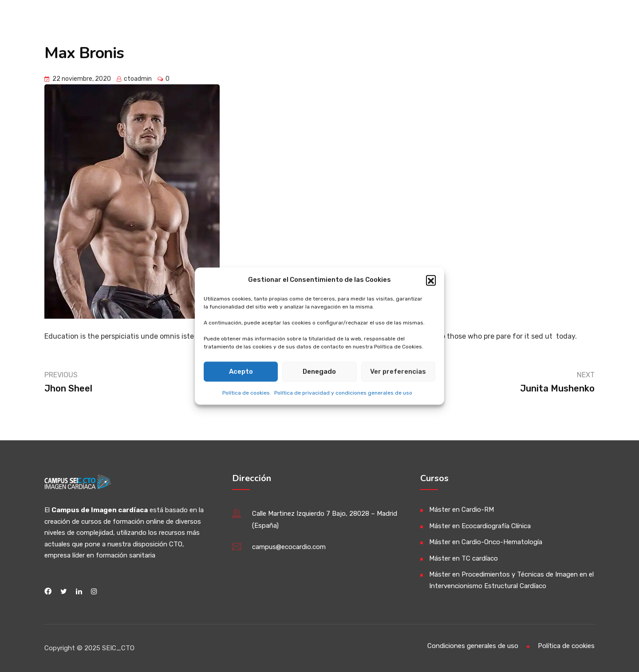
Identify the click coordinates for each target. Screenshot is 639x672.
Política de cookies (246, 392)
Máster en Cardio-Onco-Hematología (486, 542)
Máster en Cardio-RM (461, 510)
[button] (431, 280)
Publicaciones (511, 21)
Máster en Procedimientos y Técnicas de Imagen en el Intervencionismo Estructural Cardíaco (511, 580)
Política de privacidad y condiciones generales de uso (343, 392)
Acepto (241, 372)
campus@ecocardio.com (289, 547)
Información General (372, 21)
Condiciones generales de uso (473, 646)
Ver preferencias (398, 372)
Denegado (319, 372)
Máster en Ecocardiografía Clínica (480, 526)
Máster (448, 21)
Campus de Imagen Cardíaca (165, 21)
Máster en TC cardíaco (463, 558)
